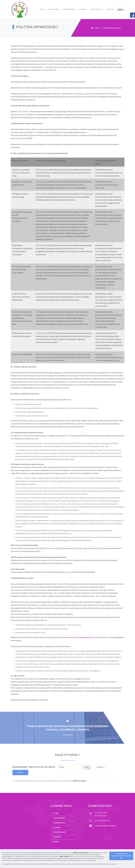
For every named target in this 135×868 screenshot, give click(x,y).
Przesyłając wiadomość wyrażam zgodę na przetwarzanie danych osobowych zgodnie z (51, 781)
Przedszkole (69, 9)
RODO (120, 9)
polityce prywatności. (81, 853)
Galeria (83, 9)
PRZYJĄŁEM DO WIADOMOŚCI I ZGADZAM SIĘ (121, 856)
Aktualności (53, 9)
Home (42, 9)
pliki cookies (65, 856)
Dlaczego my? (97, 9)
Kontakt (110, 9)
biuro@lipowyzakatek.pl (108, 826)
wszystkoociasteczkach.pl (80, 637)
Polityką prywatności (80, 781)
